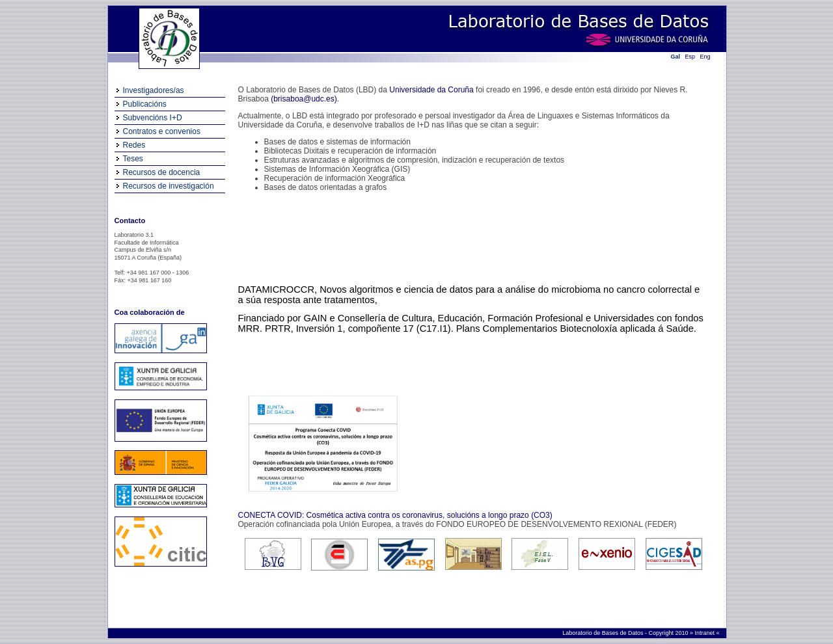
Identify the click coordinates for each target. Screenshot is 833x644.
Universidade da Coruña (431, 90)
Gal (676, 57)
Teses (133, 159)
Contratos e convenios (162, 131)
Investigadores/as (154, 90)
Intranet (705, 633)
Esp (690, 57)
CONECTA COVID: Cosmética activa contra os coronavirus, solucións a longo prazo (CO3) (395, 515)
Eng (705, 57)
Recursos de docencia (162, 172)
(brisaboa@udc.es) (304, 99)
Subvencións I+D (153, 118)
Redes (134, 145)
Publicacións (145, 104)
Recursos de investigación (169, 186)
